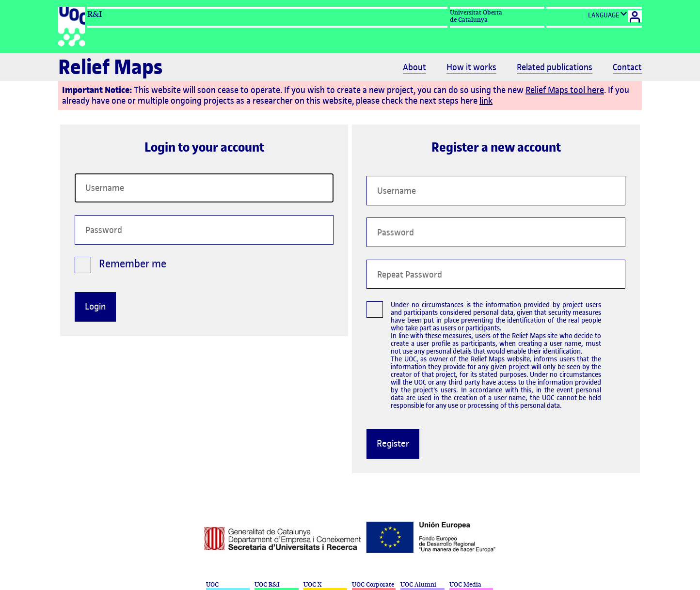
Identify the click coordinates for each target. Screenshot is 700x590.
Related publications (555, 67)
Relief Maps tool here (565, 90)
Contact (627, 67)
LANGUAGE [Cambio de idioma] (608, 15)
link (486, 101)
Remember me (120, 267)
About (414, 67)
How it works (471, 67)
